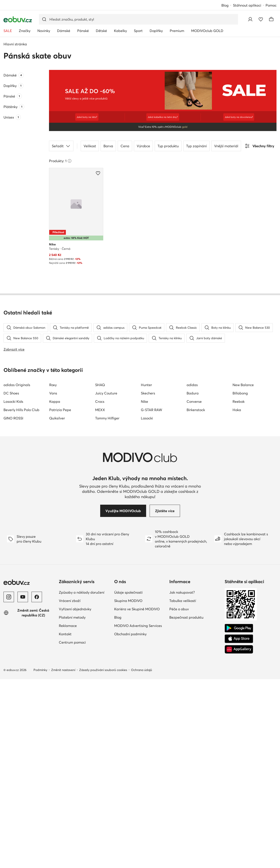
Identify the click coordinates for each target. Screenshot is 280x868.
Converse (194, 590)
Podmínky (40, 859)
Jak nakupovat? (182, 781)
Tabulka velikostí (183, 790)
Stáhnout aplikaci (247, 5)
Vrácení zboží (70, 790)
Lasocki (147, 607)
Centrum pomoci (72, 831)
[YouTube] (23, 786)
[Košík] (271, 19)
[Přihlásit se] (250, 19)
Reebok (239, 590)
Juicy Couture (106, 582)
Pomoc (271, 5)
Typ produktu (168, 145)
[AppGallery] (239, 838)
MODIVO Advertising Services (138, 815)
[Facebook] (37, 786)
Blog (225, 5)
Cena (125, 145)
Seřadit (61, 145)
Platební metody (72, 806)
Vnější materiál (226, 145)
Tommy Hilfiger (107, 607)
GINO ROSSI (13, 607)
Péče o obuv (179, 798)
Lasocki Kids (13, 590)
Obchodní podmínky (130, 823)
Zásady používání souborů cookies (103, 859)
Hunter (146, 574)
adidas (192, 574)
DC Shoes (11, 582)
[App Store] (239, 828)
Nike (144, 590)
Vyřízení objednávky (75, 798)
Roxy (53, 574)
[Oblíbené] (261, 19)
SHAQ (100, 574)
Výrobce (143, 145)
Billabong (240, 582)
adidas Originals (17, 574)
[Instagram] (9, 786)
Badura (193, 582)
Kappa (55, 590)
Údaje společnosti (128, 781)
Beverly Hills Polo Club (21, 599)
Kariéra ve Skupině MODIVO (137, 798)
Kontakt (65, 823)
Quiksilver (57, 607)
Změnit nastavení (63, 859)
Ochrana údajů (142, 859)
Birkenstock (196, 599)
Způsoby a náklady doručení (82, 781)
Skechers (148, 582)
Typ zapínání (196, 145)
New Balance (243, 574)
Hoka (237, 599)
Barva (108, 145)
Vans (53, 582)
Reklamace (68, 815)
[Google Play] (239, 817)
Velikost (90, 145)
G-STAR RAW (151, 599)
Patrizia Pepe (60, 599)
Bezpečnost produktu (186, 806)
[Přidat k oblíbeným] (98, 172)
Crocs (100, 590)
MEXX (100, 599)
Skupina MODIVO (128, 790)
